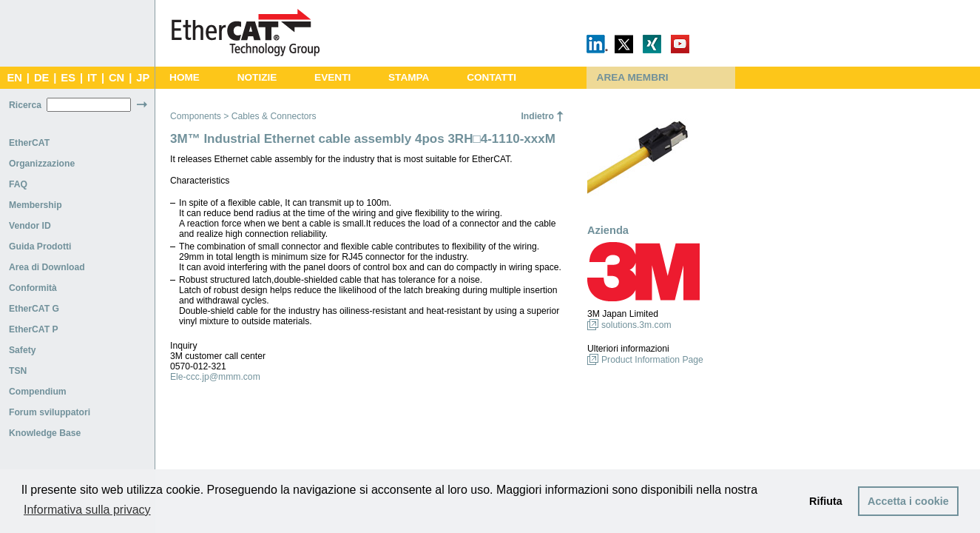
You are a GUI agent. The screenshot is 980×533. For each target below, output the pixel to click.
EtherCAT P (34, 329)
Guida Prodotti (40, 247)
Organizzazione (42, 164)
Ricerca (25, 105)
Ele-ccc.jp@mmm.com (215, 377)
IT (92, 78)
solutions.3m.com (636, 325)
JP (143, 78)
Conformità (33, 288)
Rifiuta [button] (826, 501)
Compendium (38, 392)
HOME (185, 77)
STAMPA (409, 77)
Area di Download (47, 267)
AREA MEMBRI (633, 77)
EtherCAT (29, 143)
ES (68, 78)
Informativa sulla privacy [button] (87, 510)
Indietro (537, 116)
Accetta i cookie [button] (908, 501)
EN (14, 78)
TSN (18, 371)
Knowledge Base (45, 433)
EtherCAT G (34, 309)
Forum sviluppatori (50, 412)
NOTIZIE (257, 77)
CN (116, 78)
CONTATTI (491, 77)
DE (41, 78)
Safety (23, 350)
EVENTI (332, 77)
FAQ (18, 184)
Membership (36, 205)
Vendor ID (30, 226)
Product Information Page (652, 360)
